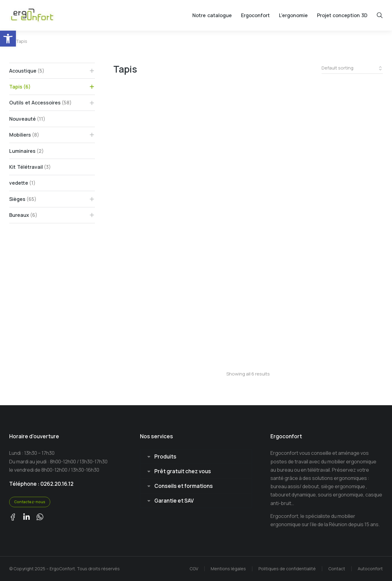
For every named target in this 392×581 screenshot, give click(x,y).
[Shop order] (352, 68)
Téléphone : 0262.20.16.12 (41, 484)
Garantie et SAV (174, 501)
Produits (165, 456)
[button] (8, 39)
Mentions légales (228, 569)
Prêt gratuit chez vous (183, 471)
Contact (337, 569)
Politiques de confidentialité (287, 569)
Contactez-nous (30, 502)
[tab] (196, 456)
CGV (194, 569)
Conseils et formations (184, 486)
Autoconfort (370, 569)
